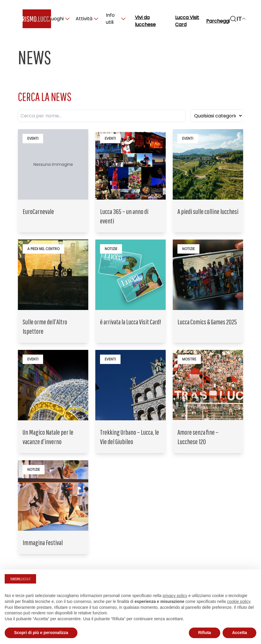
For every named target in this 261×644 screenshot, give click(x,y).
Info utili (116, 19)
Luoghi (60, 19)
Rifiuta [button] (205, 633)
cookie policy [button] (239, 601)
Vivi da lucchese (145, 21)
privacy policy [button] (175, 596)
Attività (87, 19)
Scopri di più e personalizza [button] (41, 633)
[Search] (233, 19)
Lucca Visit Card (187, 21)
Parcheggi (218, 21)
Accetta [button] (239, 633)
